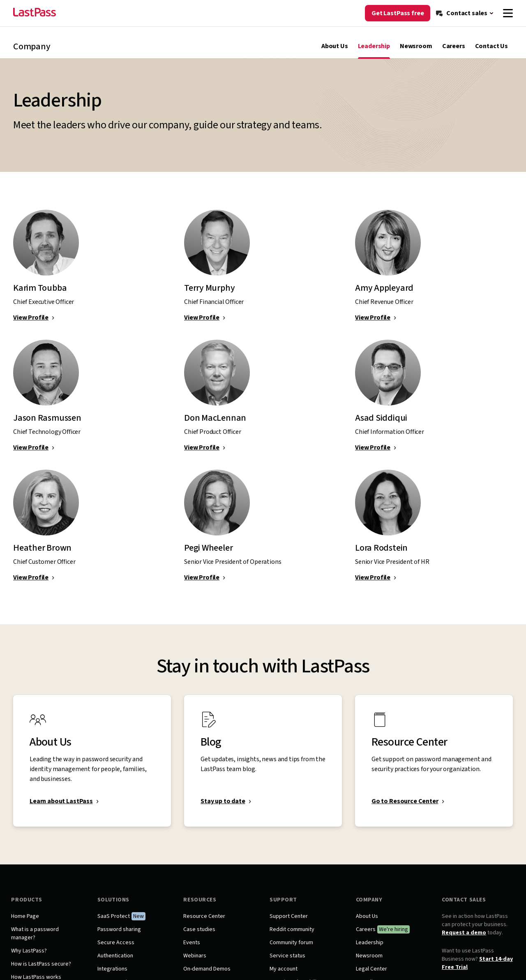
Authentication (117, 962)
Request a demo (463, 939)
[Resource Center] (424, 7)
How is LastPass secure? (43, 971)
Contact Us (491, 53)
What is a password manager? (37, 940)
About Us (335, 53)
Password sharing (120, 936)
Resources (201, 906)
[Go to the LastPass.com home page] (35, 28)
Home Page (27, 923)
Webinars (196, 962)
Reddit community (292, 936)
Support (283, 906)
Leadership (374, 53)
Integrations (114, 975)
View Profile (31, 324)
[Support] (468, 7)
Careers (454, 53)
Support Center (289, 923)
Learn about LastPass (61, 808)
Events (193, 949)
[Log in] (501, 7)
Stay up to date (223, 808)
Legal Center (371, 975)
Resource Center (205, 923)
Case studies (200, 936)
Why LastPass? (31, 957)
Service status (287, 962)
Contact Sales (463, 906)
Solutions (115, 906)
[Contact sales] (465, 28)
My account (284, 975)
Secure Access (117, 949)
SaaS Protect (115, 923)
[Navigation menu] (508, 28)
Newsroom (416, 53)
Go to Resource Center (405, 808)
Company (368, 906)
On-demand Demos (208, 975)
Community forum (291, 949)
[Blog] (388, 7)
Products (29, 906)
